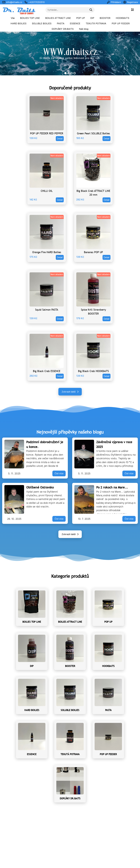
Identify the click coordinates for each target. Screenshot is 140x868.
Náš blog (84, 29)
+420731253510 (35, 2)
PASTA (61, 23)
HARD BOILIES (18, 23)
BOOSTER (105, 18)
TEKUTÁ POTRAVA (96, 23)
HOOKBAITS (122, 18)
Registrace (130, 2)
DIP (92, 18)
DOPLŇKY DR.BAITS (63, 29)
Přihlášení (114, 2)
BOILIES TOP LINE (30, 18)
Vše (13, 18)
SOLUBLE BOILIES (42, 23)
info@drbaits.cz (12, 2)
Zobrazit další (71, 392)
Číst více (59, 473)
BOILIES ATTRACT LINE (58, 18)
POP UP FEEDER (121, 23)
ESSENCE (75, 23)
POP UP (81, 18)
